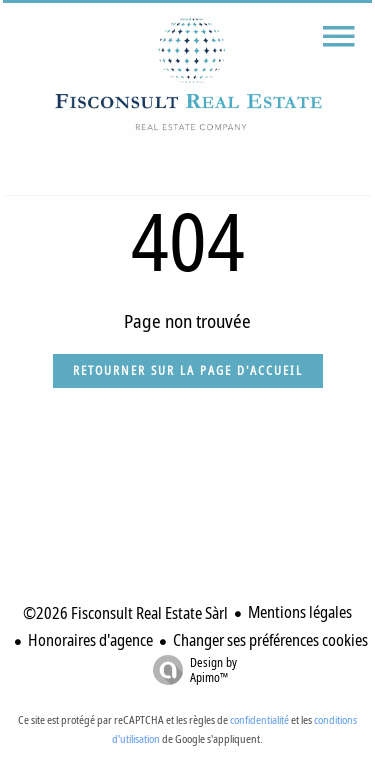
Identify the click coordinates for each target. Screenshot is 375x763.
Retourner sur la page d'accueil (188, 370)
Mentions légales (300, 612)
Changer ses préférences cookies (270, 640)
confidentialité (259, 719)
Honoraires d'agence (90, 640)
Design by (190, 669)
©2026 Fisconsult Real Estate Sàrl (125, 613)
